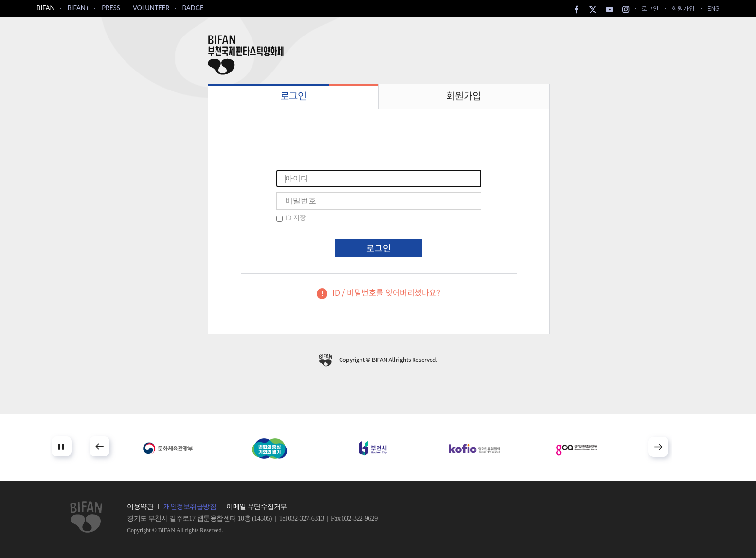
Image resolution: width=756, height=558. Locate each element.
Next (658, 447)
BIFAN (45, 8)
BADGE (193, 8)
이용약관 (140, 507)
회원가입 (683, 8)
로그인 (650, 8)
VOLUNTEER (151, 8)
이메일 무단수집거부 (257, 507)
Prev (99, 446)
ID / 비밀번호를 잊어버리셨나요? (386, 293)
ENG (713, 8)
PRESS (111, 8)
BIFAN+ (78, 8)
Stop (62, 446)
